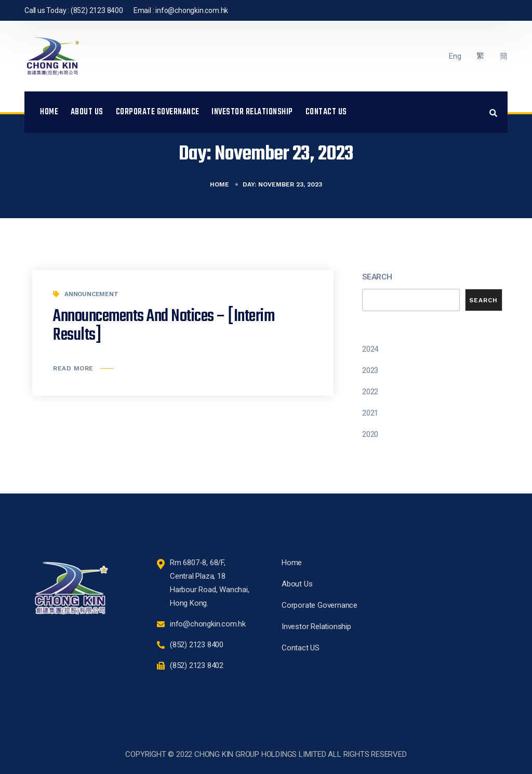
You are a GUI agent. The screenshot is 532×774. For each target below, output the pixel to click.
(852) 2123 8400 (97, 10)
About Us (87, 112)
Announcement (91, 294)
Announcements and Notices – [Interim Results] (164, 326)
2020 (370, 434)
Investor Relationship (252, 112)
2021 (370, 413)
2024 (370, 349)
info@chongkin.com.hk (192, 10)
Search (377, 277)
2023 (370, 370)
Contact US (326, 112)
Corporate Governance (158, 112)
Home (49, 112)
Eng (455, 56)
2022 (370, 392)
